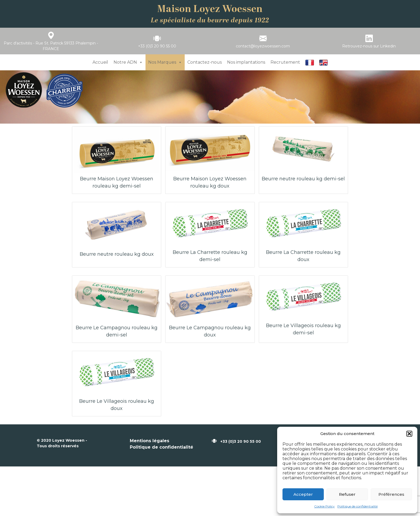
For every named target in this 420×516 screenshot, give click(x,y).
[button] (409, 434)
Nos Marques (165, 62)
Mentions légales (150, 441)
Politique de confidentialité (358, 506)
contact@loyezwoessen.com (263, 46)
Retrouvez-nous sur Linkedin (369, 46)
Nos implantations (246, 62)
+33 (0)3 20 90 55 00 (157, 46)
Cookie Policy (324, 506)
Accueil (100, 62)
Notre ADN (128, 62)
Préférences (391, 494)
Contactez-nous (205, 62)
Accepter (303, 494)
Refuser (347, 494)
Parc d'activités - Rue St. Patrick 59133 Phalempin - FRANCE (51, 46)
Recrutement (285, 62)
